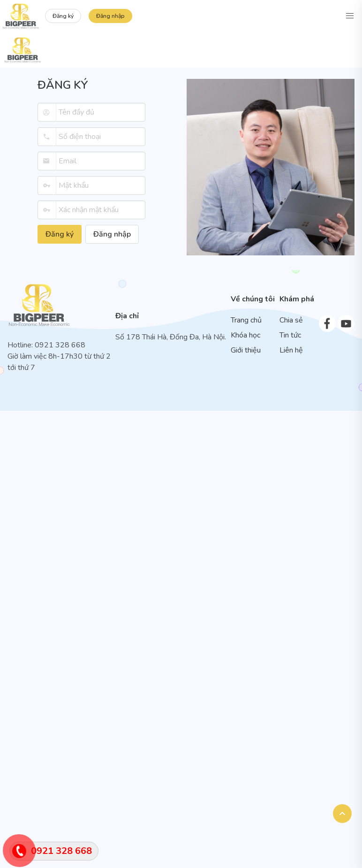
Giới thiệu (246, 350)
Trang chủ (246, 320)
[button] (350, 16)
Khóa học (245, 335)
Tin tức (290, 335)
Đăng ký (63, 16)
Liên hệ (291, 350)
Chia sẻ (291, 320)
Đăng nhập (110, 16)
